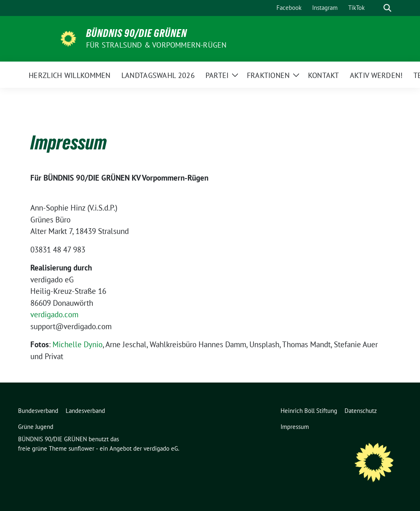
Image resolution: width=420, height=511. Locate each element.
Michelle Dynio (78, 344)
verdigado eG (161, 448)
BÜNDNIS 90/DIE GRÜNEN (137, 33)
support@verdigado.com (71, 326)
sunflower (81, 448)
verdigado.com (54, 314)
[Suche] (376, 8)
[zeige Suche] (387, 8)
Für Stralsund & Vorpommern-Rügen (156, 45)
